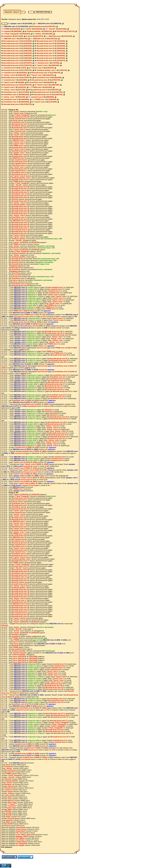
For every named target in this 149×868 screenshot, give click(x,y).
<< (23, 12)
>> (31, 12)
